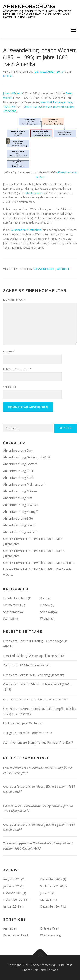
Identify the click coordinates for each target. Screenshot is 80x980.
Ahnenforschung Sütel (18, 518)
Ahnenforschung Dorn (18, 450)
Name (9, 351)
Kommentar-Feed (15, 935)
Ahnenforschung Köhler (19, 471)
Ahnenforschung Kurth (19, 478)
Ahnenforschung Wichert (20, 532)
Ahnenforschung (29, 6)
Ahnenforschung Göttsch (20, 464)
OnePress (66, 965)
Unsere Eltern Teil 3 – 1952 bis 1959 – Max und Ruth (39, 563)
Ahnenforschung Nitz (18, 498)
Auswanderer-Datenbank (27, 230)
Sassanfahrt (44, 269)
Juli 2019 (46, 893)
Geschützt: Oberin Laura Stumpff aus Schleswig (36, 699)
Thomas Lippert (15, 843)
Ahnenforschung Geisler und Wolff (27, 457)
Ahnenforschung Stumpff (20, 512)
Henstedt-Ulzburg (15, 598)
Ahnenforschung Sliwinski (21, 505)
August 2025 (12, 879)
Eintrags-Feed (50, 928)
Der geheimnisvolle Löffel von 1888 (28, 733)
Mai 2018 (47, 900)
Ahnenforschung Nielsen (20, 491)
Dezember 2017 (51, 906)
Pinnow (45, 605)
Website (10, 386)
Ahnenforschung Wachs (20, 525)
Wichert (63, 269)
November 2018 (14, 900)
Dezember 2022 (51, 879)
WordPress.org (50, 935)
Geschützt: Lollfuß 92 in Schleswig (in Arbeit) (34, 675)
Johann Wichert (12, 93)
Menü (73, 30)
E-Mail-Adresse (17, 369)
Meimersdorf (12, 605)
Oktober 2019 (13, 893)
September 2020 (52, 886)
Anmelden (10, 928)
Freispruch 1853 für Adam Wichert (27, 665)
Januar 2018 (11, 906)
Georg (8, 76)
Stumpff (9, 618)
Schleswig (47, 612)
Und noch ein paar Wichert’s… (24, 723)
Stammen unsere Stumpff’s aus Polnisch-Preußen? (38, 742)
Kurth (44, 598)
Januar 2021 (11, 886)
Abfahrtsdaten (34, 193)
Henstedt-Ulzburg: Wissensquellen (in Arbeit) (34, 656)
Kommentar (15, 299)
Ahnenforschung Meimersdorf (24, 484)
